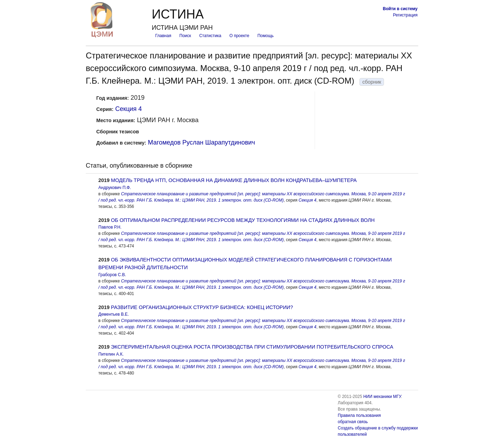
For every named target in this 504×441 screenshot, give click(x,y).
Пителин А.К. (111, 354)
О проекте (240, 36)
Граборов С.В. (112, 275)
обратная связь (353, 422)
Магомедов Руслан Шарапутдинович (202, 142)
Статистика (210, 36)
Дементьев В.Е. (114, 314)
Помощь (265, 36)
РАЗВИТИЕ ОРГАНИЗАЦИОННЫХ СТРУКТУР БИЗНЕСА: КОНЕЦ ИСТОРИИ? (202, 307)
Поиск (185, 36)
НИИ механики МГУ (382, 397)
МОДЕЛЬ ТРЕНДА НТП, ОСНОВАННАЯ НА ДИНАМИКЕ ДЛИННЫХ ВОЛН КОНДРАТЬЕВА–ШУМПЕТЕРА (234, 180)
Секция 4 (128, 109)
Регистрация (405, 15)
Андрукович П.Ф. (115, 188)
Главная (163, 36)
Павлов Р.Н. (110, 227)
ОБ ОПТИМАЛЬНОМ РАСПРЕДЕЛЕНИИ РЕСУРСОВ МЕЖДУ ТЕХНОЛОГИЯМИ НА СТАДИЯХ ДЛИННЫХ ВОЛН (243, 220)
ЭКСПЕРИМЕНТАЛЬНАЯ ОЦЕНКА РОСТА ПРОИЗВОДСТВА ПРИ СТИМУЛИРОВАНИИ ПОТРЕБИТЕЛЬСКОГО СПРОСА (252, 347)
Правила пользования (359, 415)
